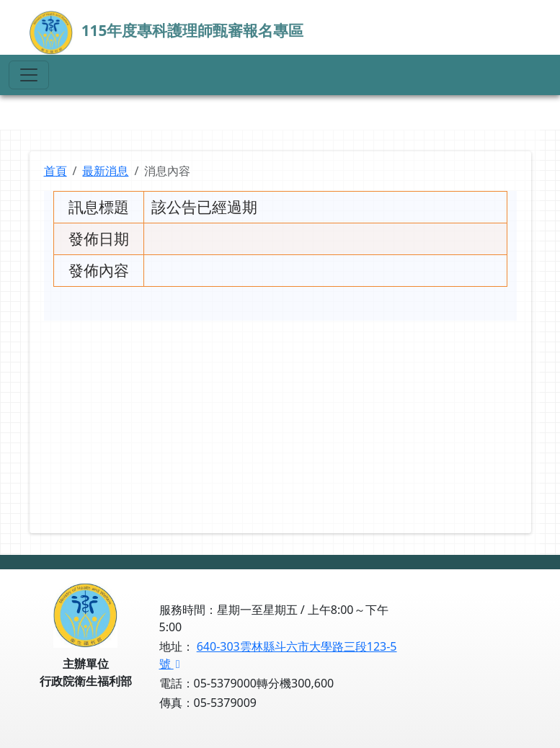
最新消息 (105, 171)
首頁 (55, 171)
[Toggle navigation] (29, 75)
